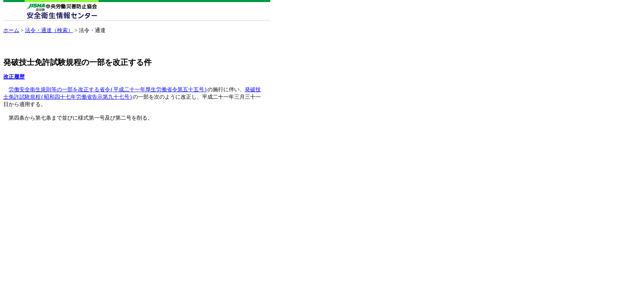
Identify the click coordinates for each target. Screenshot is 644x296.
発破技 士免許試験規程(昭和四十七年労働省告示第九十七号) (132, 94)
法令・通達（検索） (49, 30)
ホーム (11, 30)
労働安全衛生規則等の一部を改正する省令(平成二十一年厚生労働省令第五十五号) (108, 90)
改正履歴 (14, 77)
